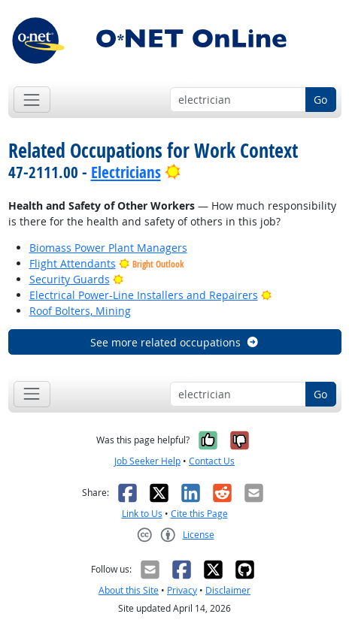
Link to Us (142, 514)
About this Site (129, 590)
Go (320, 100)
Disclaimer (228, 590)
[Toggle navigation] (32, 100)
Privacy (182, 590)
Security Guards (70, 279)
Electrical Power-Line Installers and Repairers (144, 295)
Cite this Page (199, 514)
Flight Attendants (73, 263)
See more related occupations (175, 342)
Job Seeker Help (147, 461)
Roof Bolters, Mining (80, 311)
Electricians (126, 172)
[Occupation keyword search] (238, 100)
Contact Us (212, 461)
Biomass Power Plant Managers (108, 248)
